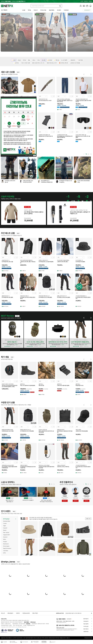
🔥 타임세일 (50, 60)
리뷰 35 (25, 473)
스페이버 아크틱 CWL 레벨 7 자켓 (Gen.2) (28, 262)
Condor (5, 523)
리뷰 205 (44, 306)
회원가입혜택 (86, 624)
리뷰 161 (80, 440)
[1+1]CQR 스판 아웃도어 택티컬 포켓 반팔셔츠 (28, 298)
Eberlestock (6, 544)
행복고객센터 (35, 613)
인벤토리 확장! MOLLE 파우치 (52, 63)
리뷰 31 (24, 306)
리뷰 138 (44, 440)
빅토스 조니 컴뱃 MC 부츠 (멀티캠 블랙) (28, 385)
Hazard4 (5, 528)
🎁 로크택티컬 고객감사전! (64, 63)
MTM (4, 553)
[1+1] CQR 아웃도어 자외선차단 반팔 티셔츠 (83, 298)
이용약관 (18, 613)
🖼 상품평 (44, 60)
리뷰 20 (6, 440)
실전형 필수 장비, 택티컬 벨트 (75, 63)
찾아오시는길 (33, 622)
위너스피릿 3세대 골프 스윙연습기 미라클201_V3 (80, 213)
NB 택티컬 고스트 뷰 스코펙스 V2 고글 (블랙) (83, 137)
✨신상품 (14, 60)
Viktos (5, 539)
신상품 (24, 10)
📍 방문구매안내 (80, 60)
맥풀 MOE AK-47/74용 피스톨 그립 (46, 136)
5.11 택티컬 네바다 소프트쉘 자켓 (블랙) (46, 262)
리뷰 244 (62, 440)
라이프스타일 (43, 10)
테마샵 (38, 60)
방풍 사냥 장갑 (41, 385)
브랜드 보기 (88, 519)
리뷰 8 (43, 395)
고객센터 (90, 1)
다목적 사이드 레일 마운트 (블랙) (63, 385)
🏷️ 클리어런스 (17, 63)
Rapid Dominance (7, 548)
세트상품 (19, 60)
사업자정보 (28, 624)
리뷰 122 (80, 306)
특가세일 (24, 60)
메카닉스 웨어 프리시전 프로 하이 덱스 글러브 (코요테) (46, 432)
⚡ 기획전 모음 (57, 60)
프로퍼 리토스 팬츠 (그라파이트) (63, 467)
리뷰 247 (81, 271)
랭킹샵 (29, 60)
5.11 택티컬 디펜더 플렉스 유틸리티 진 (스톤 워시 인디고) (65, 101)
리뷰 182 (24, 440)
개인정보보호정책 (26, 613)
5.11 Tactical (6, 519)
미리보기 (15, 96)
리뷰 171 (24, 271)
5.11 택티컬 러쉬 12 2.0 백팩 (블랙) (45, 297)
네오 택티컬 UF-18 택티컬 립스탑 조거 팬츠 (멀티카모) (28, 467)
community (87, 10)
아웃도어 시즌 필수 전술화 (26, 63)
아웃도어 (36, 10)
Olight (5, 526)
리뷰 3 (79, 395)
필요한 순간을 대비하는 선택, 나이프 (38, 63)
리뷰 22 (61, 271)
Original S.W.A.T (7, 535)
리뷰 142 (7, 271)
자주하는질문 (86, 626)
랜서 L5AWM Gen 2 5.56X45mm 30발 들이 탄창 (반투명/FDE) (47, 182)
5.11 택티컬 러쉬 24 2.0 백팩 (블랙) (27, 431)
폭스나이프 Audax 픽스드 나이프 (45, 101)
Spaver (5, 530)
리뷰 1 (79, 110)
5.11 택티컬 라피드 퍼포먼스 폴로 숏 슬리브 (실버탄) (34, 213)
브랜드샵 (34, 60)
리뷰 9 (43, 271)
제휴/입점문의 (10, 613)
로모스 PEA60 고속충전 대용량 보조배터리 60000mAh (9, 467)
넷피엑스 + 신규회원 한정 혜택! (13, 1)
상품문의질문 (86, 632)
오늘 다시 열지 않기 (29, 155)
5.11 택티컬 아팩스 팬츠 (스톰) (7, 262)
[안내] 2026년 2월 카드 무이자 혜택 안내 (73, 613)
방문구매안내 (27, 622)
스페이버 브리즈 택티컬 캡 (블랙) (82, 431)
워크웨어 (59, 10)
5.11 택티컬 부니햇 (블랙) (80, 262)
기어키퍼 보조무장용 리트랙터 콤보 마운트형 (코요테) (46, 467)
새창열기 (17, 96)
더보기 (18, 72)
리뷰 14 (25, 395)
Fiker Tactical (6, 533)
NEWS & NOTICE (60, 613)
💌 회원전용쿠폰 (72, 60)
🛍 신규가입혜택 (64, 60)
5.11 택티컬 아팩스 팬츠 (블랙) (7, 297)
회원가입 (86, 1)
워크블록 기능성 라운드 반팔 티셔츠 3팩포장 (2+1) (83, 101)
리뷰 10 (6, 473)
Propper (5, 542)
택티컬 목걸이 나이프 (80, 385)
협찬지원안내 (86, 619)
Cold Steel (6, 551)
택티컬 (29, 10)
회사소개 (3, 613)
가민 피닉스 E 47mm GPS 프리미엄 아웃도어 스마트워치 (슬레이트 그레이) (10, 386)
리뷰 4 (61, 110)
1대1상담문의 (86, 621)
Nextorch (5, 537)
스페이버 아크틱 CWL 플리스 (63, 262)
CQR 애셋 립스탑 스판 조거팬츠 (8, 431)
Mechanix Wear (7, 521)
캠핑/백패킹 (52, 10)
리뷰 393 (62, 306)
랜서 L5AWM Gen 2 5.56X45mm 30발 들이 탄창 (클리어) (65, 137)
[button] (84, 154)
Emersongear (6, 546)
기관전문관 (66, 10)
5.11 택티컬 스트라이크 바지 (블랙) (64, 297)
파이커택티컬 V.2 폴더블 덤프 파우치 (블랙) (65, 432)
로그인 (82, 1)
